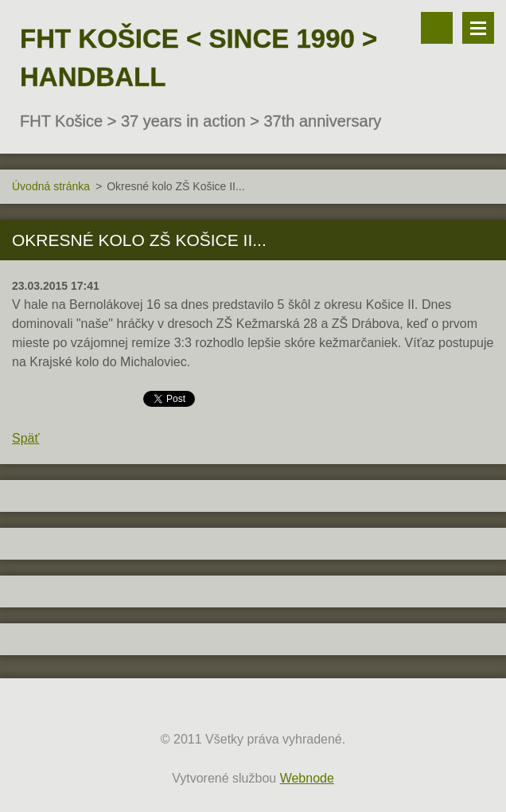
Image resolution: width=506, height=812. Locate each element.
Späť (25, 438)
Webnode (307, 778)
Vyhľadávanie (437, 28)
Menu (478, 28)
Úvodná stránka (51, 186)
